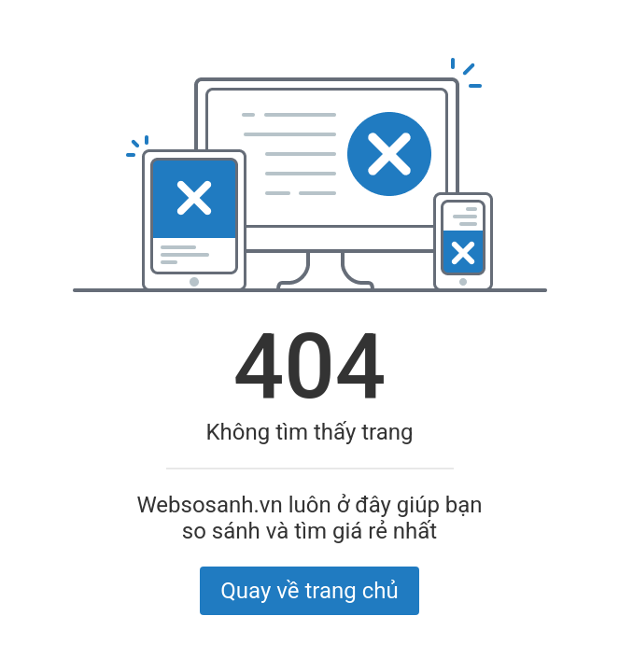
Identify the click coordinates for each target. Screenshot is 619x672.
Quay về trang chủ (309, 591)
